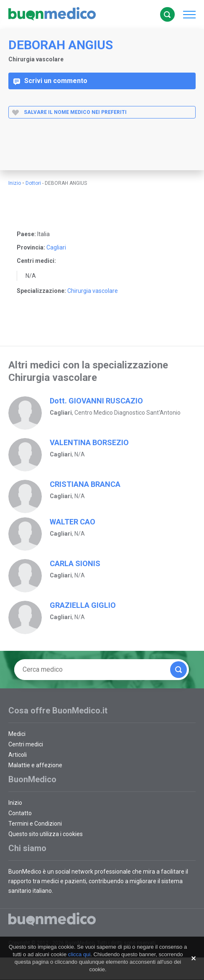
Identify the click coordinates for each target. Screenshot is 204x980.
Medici (17, 734)
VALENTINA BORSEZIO (89, 442)
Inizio (15, 183)
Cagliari (56, 247)
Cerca (167, 15)
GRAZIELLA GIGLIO (83, 605)
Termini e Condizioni (35, 824)
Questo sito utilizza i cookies (46, 834)
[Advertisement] (78, 151)
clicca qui (79, 954)
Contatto (20, 813)
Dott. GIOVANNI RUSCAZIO (96, 401)
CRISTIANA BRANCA (85, 484)
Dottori (33, 183)
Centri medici (26, 744)
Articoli (18, 755)
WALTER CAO (73, 522)
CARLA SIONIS (75, 563)
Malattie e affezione (35, 765)
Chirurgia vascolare (93, 291)
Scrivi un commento (50, 81)
